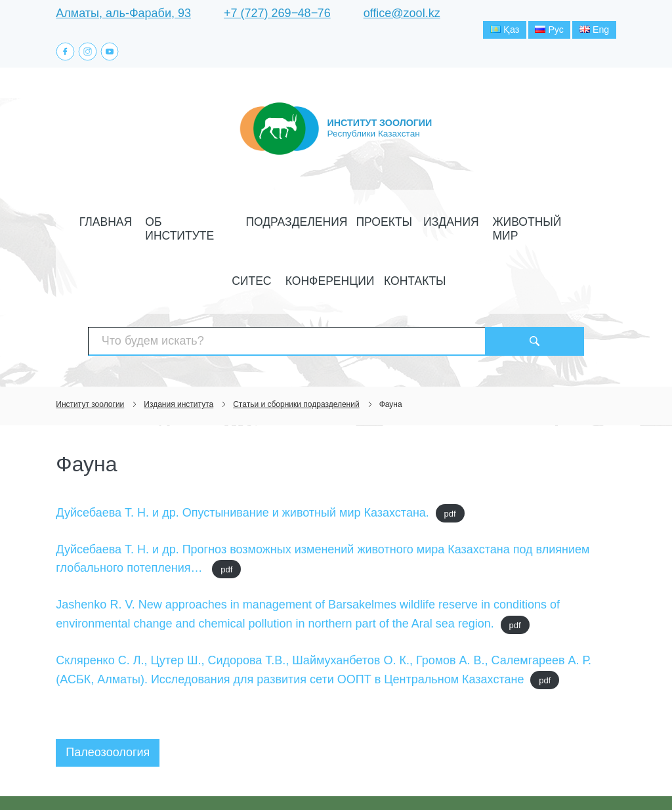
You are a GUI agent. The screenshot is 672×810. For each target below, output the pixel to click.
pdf (450, 460)
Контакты (336, 253)
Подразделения (240, 224)
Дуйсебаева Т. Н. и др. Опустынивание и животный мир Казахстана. (242, 459)
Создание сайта (533, 776)
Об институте (157, 224)
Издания (365, 224)
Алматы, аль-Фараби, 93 (123, 13)
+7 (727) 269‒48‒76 (277, 13)
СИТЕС (496, 224)
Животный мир (434, 224)
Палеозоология (108, 700)
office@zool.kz (402, 13)
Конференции (556, 224)
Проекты (311, 224)
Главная (92, 224)
